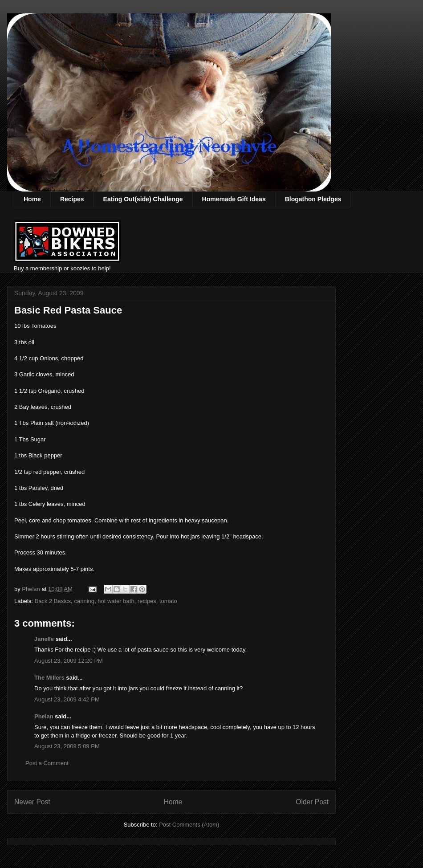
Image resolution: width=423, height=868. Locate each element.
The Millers (49, 678)
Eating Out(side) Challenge (143, 199)
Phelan (44, 716)
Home (32, 199)
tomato (168, 601)
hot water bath (116, 601)
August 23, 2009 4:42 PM (67, 699)
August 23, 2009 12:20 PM (69, 661)
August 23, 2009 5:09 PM (67, 746)
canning (84, 601)
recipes (147, 601)
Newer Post (32, 802)
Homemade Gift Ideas (234, 199)
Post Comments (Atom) (189, 825)
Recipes (72, 199)
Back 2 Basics (53, 601)
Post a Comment (47, 763)
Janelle (44, 639)
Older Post (312, 802)
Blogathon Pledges (313, 199)
